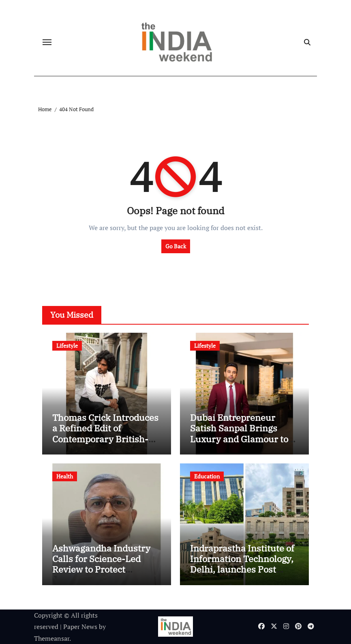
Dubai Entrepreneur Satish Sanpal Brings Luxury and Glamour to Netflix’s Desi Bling (239, 433)
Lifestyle (67, 346)
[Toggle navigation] (47, 42)
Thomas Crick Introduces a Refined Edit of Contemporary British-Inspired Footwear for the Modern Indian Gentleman (106, 444)
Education (207, 476)
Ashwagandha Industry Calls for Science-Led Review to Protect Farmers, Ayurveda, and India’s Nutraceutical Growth (103, 575)
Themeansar (52, 638)
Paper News (80, 627)
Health (65, 476)
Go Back (176, 246)
